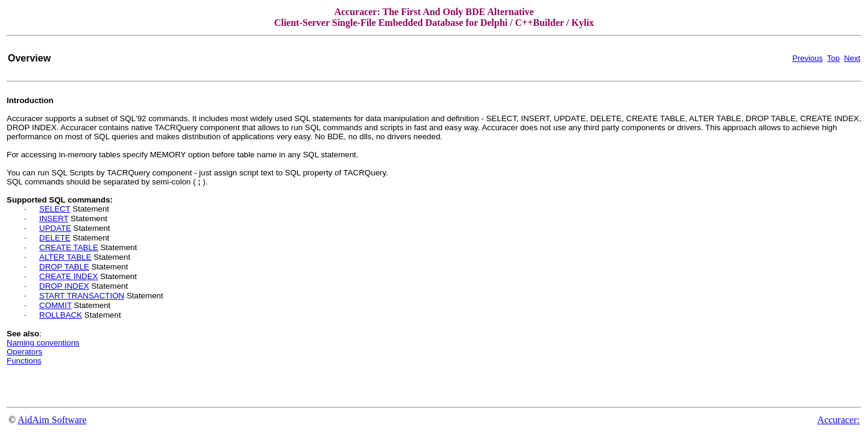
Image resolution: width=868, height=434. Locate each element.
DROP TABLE (64, 267)
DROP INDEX (64, 286)
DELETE (55, 238)
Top (833, 58)
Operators (24, 352)
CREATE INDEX (69, 276)
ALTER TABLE (65, 257)
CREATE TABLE (69, 247)
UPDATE (55, 228)
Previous (807, 58)
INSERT (54, 219)
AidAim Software (52, 420)
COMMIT (55, 305)
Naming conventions (43, 343)
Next (852, 58)
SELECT (55, 209)
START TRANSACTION (82, 296)
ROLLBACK (61, 315)
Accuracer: (838, 420)
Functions (24, 361)
